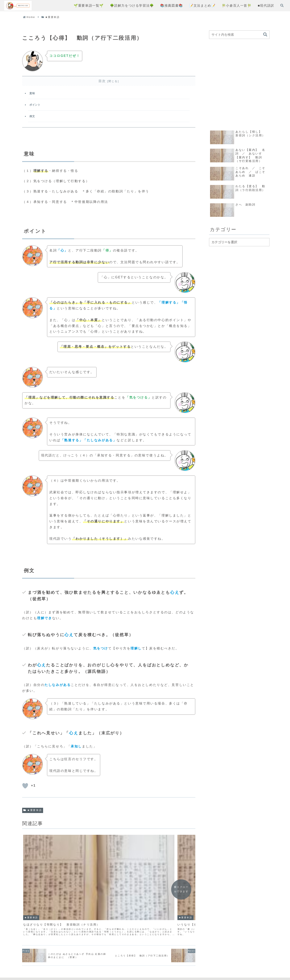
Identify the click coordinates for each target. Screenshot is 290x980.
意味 (33, 94)
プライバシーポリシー (136, 962)
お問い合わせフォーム (176, 962)
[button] (265, 35)
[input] (239, 35)
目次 (102, 81)
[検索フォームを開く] (282, 5)
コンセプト (105, 962)
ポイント (36, 106)
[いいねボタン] (25, 789)
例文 (33, 119)
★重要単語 (33, 814)
